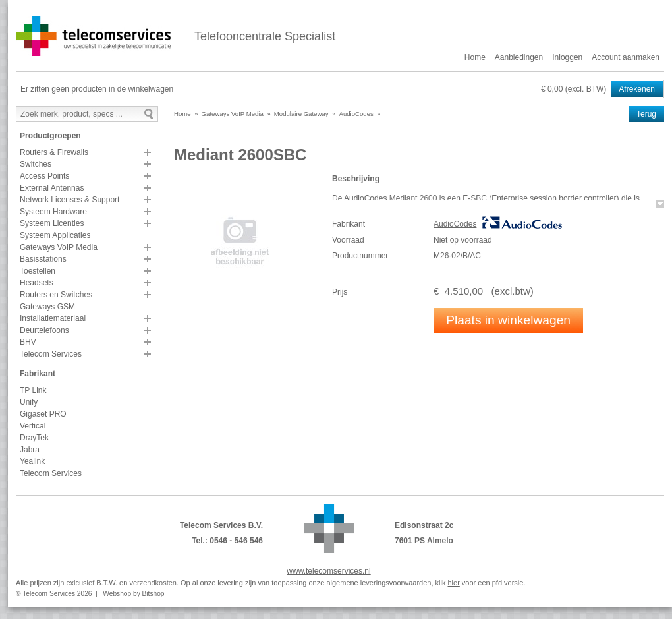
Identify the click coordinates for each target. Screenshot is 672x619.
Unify (29, 402)
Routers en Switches (56, 295)
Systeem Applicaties (55, 235)
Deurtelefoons (44, 330)
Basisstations (43, 259)
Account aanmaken (626, 57)
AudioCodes (455, 224)
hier (453, 583)
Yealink (32, 461)
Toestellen (38, 271)
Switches (36, 164)
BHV (28, 342)
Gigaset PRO (43, 414)
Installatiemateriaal (53, 318)
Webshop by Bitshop (133, 594)
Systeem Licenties (52, 223)
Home (475, 57)
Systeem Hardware (53, 212)
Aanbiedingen (519, 57)
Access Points (44, 176)
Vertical (33, 426)
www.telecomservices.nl (328, 571)
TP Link (33, 390)
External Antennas (52, 188)
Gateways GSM (47, 307)
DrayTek (34, 438)
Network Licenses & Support (70, 200)
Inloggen (567, 57)
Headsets (37, 283)
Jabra (30, 450)
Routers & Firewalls (54, 152)
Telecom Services (51, 354)
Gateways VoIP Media (59, 247)
